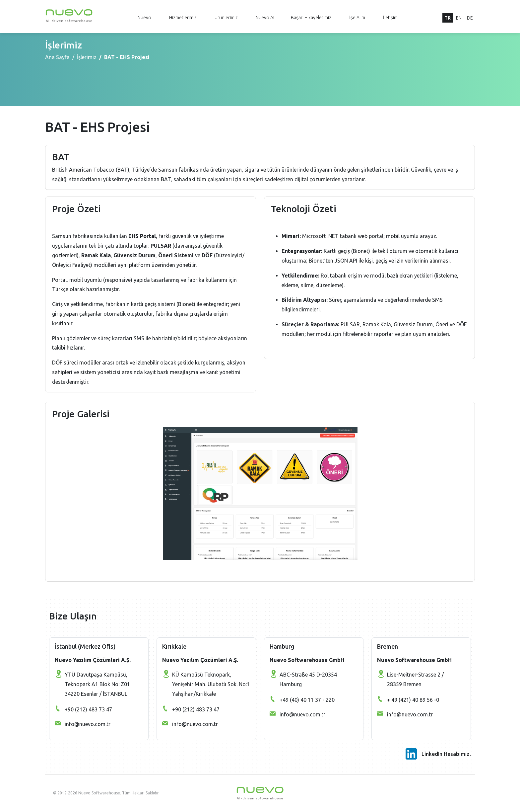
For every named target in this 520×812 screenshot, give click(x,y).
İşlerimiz (87, 57)
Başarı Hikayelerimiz (311, 18)
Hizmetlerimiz (183, 18)
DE (470, 18)
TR (448, 18)
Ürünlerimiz (226, 18)
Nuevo (144, 18)
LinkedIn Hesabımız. (446, 754)
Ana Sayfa (57, 57)
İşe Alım (357, 18)
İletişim (390, 18)
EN (459, 18)
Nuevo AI (265, 18)
